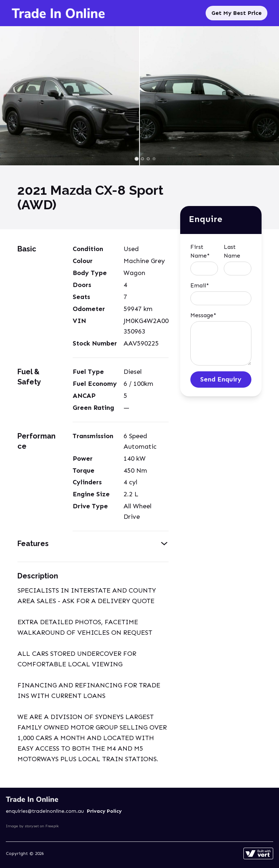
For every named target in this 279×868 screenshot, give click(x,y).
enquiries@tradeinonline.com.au (45, 811)
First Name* (200, 251)
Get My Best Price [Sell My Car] (236, 13)
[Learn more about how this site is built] (258, 853)
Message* (203, 315)
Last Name (232, 251)
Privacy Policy (104, 811)
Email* (200, 285)
